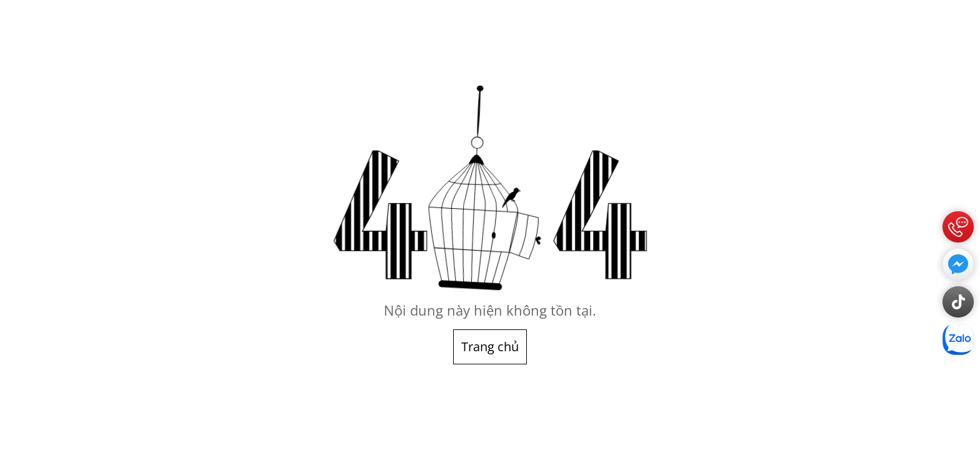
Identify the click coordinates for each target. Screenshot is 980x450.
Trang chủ (490, 347)
